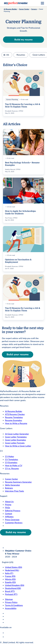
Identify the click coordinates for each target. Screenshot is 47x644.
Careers (34, 9)
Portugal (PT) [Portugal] (11, 594)
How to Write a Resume (16, 423)
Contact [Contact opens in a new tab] (9, 514)
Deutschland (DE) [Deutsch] (13, 588)
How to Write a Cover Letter (18, 446)
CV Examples (11, 463)
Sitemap (9, 599)
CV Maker (10, 457)
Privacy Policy (11, 602)
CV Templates (12, 460)
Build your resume (18, 354)
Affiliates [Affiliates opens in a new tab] (9, 517)
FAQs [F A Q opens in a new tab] (8, 508)
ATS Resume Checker (15, 414)
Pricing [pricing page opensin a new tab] (8, 505)
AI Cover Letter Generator (17, 434)
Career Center (24, 9)
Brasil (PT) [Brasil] (10, 591)
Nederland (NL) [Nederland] (12, 570)
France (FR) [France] (10, 576)
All (8, 55)
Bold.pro (9, 488)
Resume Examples (14, 420)
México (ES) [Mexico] (10, 579)
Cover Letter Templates (16, 437)
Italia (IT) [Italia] (9, 573)
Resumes (21, 55)
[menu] (42, 3)
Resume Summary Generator (18, 482)
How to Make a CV (14, 466)
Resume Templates (14, 417)
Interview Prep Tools (14, 491)
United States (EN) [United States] (14, 567)
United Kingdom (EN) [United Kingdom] (15, 585)
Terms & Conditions (14, 605)
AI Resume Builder (10, 9)
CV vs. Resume (12, 469)
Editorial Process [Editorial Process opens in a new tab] (13, 511)
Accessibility (11, 608)
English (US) (7, 562)
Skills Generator (12, 485)
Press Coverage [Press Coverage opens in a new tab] (12, 520)
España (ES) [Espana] (10, 582)
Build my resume (23, 40)
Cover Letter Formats (15, 443)
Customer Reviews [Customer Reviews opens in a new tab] (14, 523)
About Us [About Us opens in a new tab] (9, 502)
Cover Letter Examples (15, 440)
